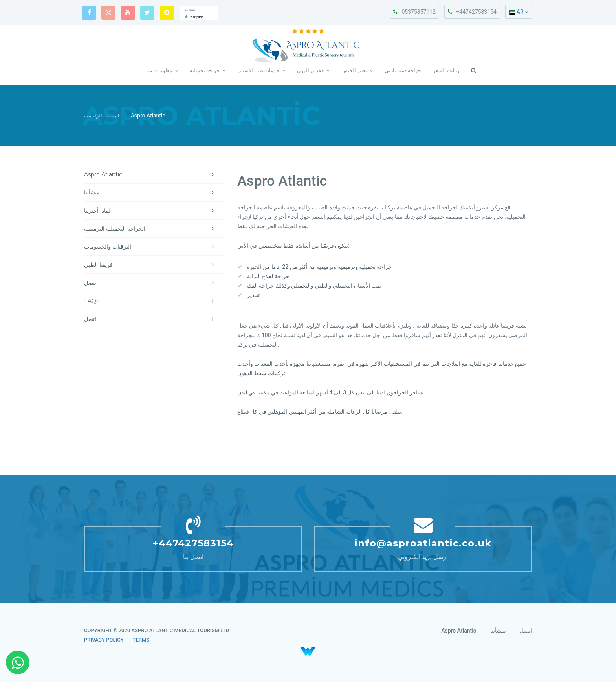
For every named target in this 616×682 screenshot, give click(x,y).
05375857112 (414, 12)
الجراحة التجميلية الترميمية (155, 229)
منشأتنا (155, 193)
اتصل (155, 319)
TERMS (141, 640)
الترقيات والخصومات (155, 247)
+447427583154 (472, 12)
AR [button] (519, 12)
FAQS (155, 301)
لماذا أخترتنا (155, 211)
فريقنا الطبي (155, 265)
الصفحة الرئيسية (103, 116)
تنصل (155, 283)
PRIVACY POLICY (104, 640)
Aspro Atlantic (155, 175)
